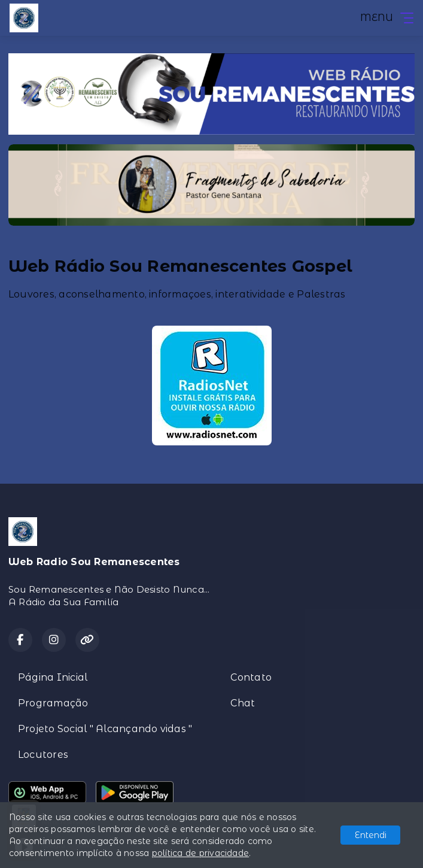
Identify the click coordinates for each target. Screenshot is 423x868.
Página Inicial (53, 677)
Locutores (43, 755)
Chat (243, 703)
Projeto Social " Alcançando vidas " (105, 729)
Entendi (371, 835)
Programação (53, 703)
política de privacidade (201, 853)
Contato (251, 677)
